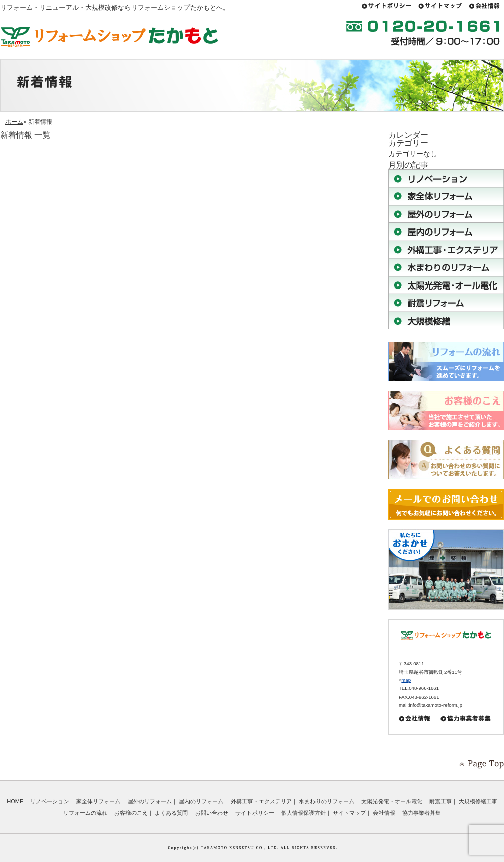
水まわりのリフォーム (327, 801)
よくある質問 (171, 813)
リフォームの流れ (85, 813)
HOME (15, 801)
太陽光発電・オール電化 (392, 801)
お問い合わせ (212, 813)
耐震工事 (440, 801)
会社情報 (384, 813)
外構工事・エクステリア (261, 801)
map (406, 680)
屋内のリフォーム (201, 801)
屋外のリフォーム (150, 801)
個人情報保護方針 (303, 813)
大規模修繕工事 (478, 801)
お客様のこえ (131, 813)
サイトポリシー (255, 813)
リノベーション (50, 801)
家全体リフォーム (98, 801)
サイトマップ (349, 813)
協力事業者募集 (422, 813)
